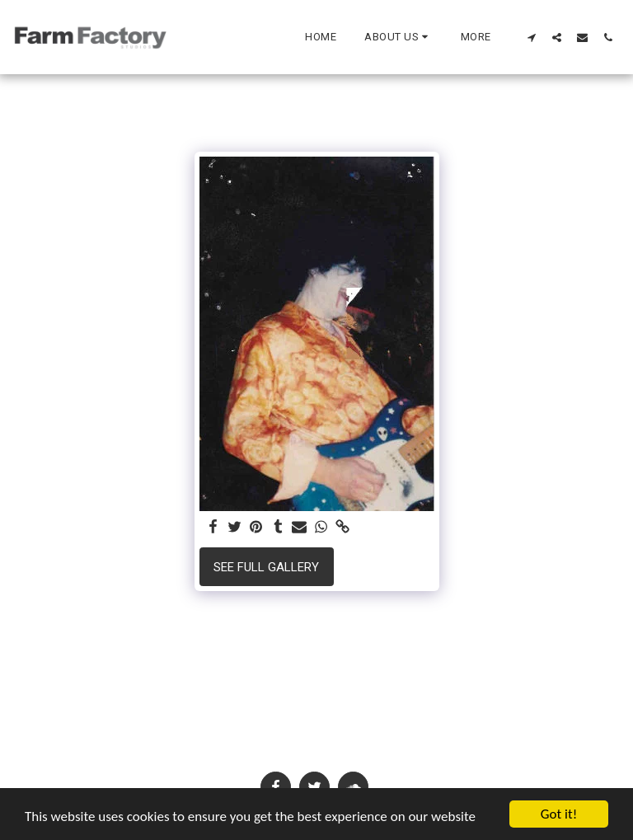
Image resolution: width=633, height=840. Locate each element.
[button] (399, 37)
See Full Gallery (266, 567)
